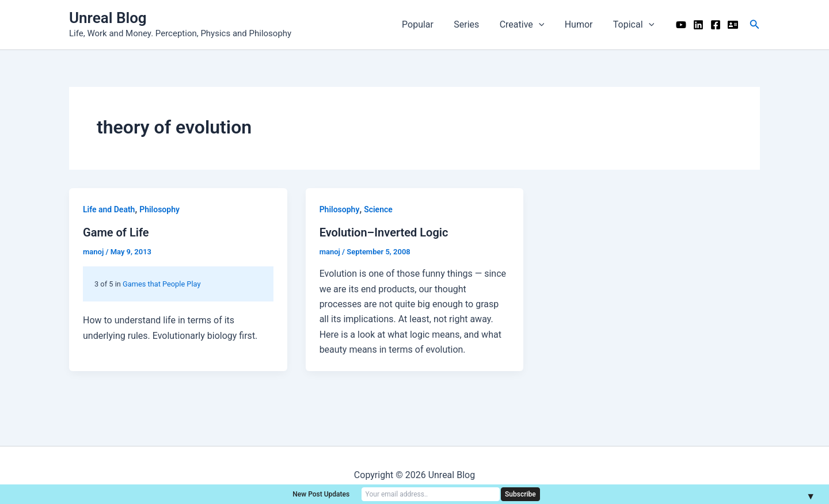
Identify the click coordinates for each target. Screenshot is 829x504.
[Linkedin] (698, 25)
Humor (582, 24)
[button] (755, 24)
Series (473, 24)
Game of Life (116, 232)
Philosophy (159, 209)
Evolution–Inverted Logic (384, 232)
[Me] (733, 25)
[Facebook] (716, 25)
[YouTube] (681, 25)
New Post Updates (321, 494)
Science (378, 209)
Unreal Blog (108, 18)
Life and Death (109, 209)
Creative (527, 25)
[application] (543, 25)
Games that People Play (161, 284)
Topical (634, 25)
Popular (426, 24)
